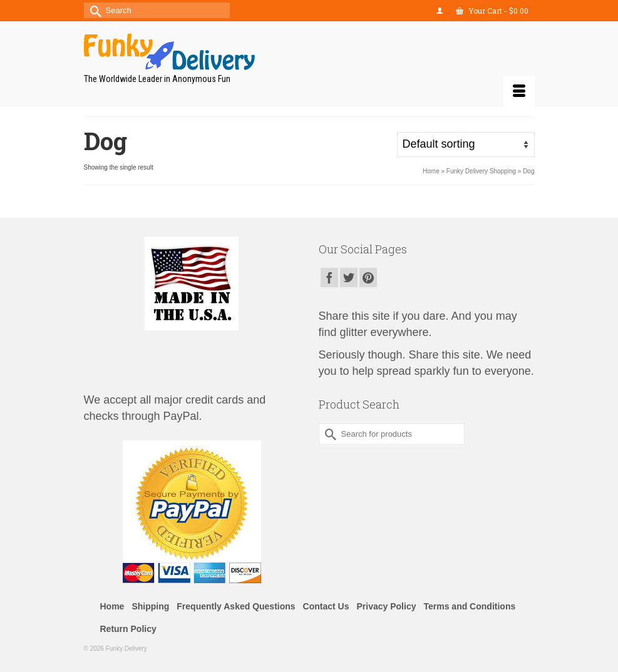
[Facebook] (329, 277)
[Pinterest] (368, 277)
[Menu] (519, 91)
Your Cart (492, 11)
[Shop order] (466, 145)
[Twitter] (349, 277)
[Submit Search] (93, 10)
